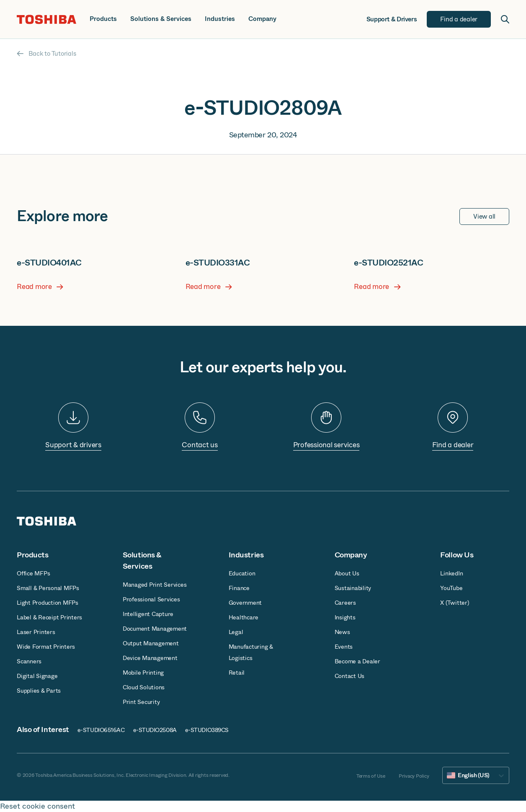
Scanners (29, 661)
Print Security (141, 702)
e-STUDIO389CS (207, 730)
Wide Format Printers (46, 647)
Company (262, 19)
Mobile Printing (143, 673)
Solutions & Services (161, 19)
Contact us (200, 445)
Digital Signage (37, 676)
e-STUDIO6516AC (101, 730)
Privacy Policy (414, 776)
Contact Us (350, 676)
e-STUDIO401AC (49, 263)
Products (103, 19)
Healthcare (244, 617)
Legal (236, 632)
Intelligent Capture (148, 614)
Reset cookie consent (37, 806)
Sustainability (353, 588)
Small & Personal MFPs (48, 588)
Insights (345, 617)
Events (344, 647)
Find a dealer (453, 445)
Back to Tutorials (46, 54)
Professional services (326, 445)
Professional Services (151, 599)
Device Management (150, 658)
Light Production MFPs (48, 603)
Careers (345, 603)
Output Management (151, 643)
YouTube (451, 588)
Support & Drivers (392, 19)
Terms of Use (371, 776)
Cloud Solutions (144, 687)
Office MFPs (33, 573)
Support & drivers (73, 445)
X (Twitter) (454, 603)
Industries (220, 19)
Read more (40, 287)
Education (242, 573)
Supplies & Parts (39, 691)
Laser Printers (36, 632)
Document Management (155, 629)
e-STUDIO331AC (218, 263)
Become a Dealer (357, 661)
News (342, 632)
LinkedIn (451, 573)
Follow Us (457, 555)
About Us (347, 573)
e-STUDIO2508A (155, 730)
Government (245, 603)
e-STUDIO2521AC (388, 263)
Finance (239, 588)
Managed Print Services (155, 585)
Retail (237, 673)
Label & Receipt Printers (49, 617)
